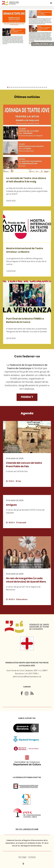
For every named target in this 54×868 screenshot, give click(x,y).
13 (32, 87)
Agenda (27, 413)
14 (34, 87)
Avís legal (22, 857)
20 (46, 87)
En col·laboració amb (27, 829)
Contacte (32, 857)
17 (40, 87)
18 (42, 87)
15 (36, 87)
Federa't (27, 397)
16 (38, 87)
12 (30, 87)
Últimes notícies (27, 97)
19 (44, 87)
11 (28, 87)
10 (26, 87)
